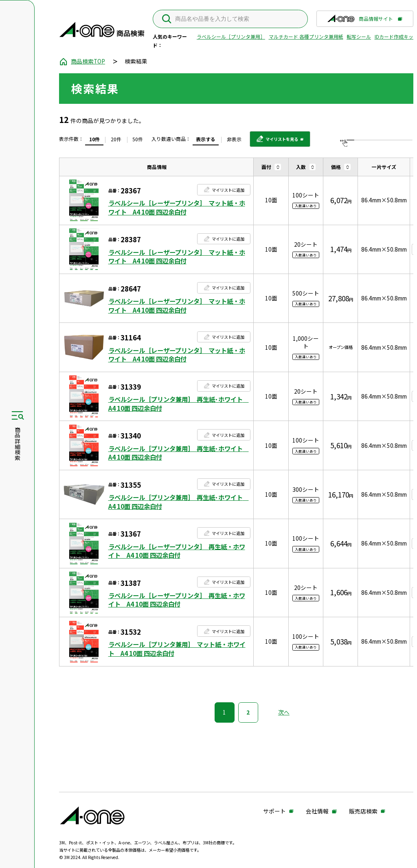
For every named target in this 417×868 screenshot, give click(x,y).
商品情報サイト (360, 21)
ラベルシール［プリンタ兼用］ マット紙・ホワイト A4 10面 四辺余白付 (177, 649)
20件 (116, 139)
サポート (274, 812)
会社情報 (317, 812)
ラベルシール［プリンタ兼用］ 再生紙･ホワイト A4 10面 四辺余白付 (179, 404)
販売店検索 (363, 812)
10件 (94, 139)
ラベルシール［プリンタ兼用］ (231, 36)
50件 (138, 139)
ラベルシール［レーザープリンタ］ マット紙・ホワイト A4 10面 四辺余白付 (177, 207)
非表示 (234, 139)
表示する (206, 139)
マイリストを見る (277, 142)
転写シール (359, 36)
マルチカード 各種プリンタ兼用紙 (306, 36)
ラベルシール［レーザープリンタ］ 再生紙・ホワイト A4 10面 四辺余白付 (177, 551)
